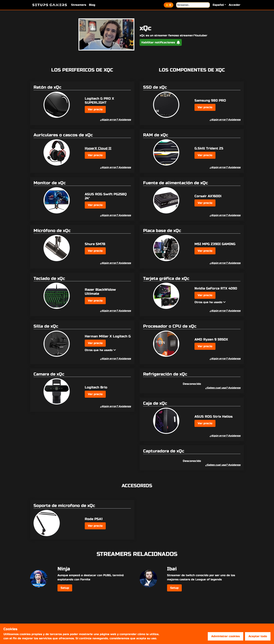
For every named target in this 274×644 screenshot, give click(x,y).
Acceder (235, 5)
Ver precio (95, 109)
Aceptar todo (258, 636)
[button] (219, 5)
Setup (65, 588)
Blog (92, 5)
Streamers (79, 5)
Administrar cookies (226, 636)
